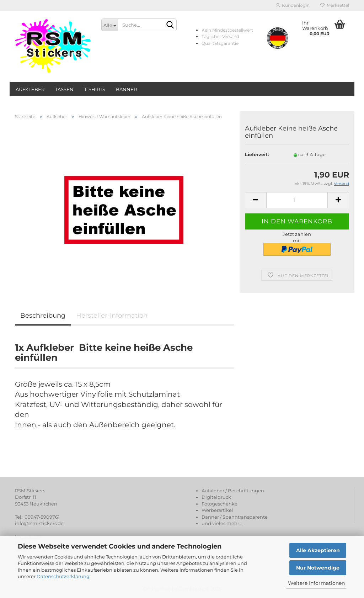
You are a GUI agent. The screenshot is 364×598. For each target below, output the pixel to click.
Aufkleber (30, 89)
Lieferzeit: (257, 154)
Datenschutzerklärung (63, 576)
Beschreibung (43, 316)
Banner (126, 89)
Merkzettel (335, 5)
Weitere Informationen (316, 583)
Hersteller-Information (112, 316)
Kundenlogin (293, 5)
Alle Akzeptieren (318, 550)
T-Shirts (95, 89)
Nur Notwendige (318, 568)
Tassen (64, 89)
